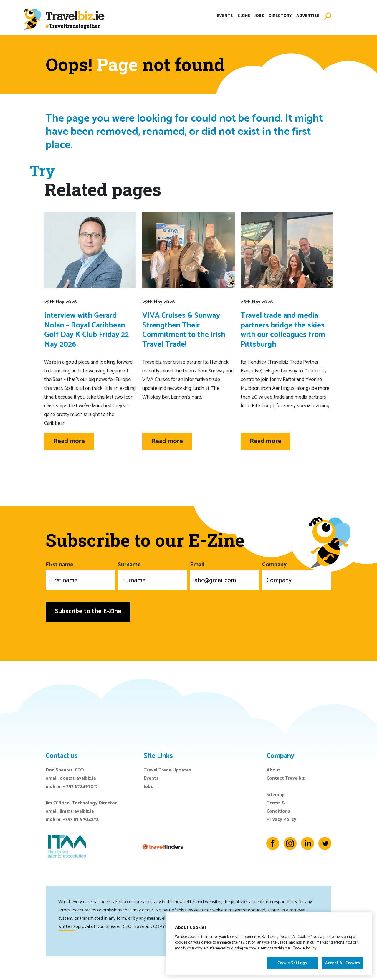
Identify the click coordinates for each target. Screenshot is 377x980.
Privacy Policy (281, 820)
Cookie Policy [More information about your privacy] (305, 948)
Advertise (308, 16)
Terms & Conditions (278, 807)
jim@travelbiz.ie (77, 811)
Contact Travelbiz (286, 778)
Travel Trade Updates (167, 770)
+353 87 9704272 (81, 820)
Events (225, 16)
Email (225, 575)
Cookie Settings (292, 963)
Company (297, 575)
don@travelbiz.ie (78, 778)
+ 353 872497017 (80, 787)
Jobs (259, 16)
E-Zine (244, 16)
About (273, 770)
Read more (69, 441)
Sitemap (276, 795)
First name (80, 575)
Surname (152, 575)
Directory (280, 16)
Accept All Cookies (343, 963)
